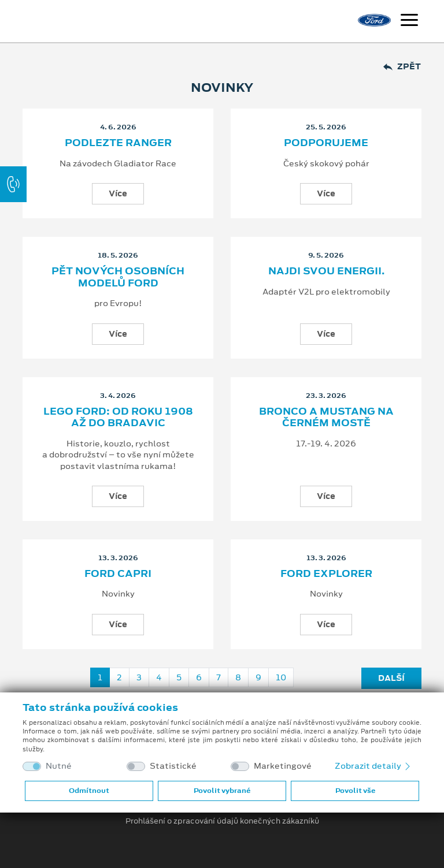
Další (391, 678)
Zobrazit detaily (373, 766)
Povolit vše (355, 791)
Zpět (402, 67)
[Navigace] (409, 21)
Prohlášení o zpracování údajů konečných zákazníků (222, 821)
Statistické (173, 766)
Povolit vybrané (222, 791)
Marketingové (283, 766)
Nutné (59, 766)
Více (118, 193)
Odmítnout (89, 791)
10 (281, 677)
